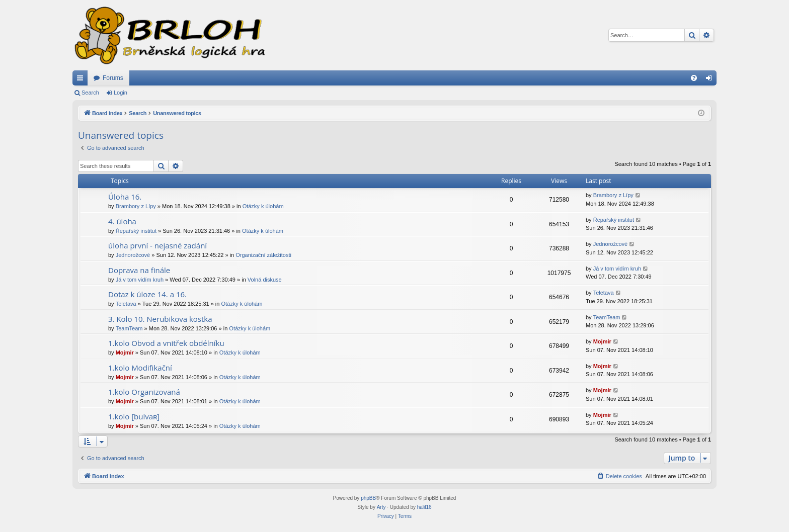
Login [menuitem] (711, 80)
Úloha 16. (125, 197)
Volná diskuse (265, 280)
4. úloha (122, 221)
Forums (113, 78)
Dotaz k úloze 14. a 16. (147, 294)
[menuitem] (694, 78)
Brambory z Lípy (136, 206)
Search (90, 93)
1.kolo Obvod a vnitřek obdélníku (166, 343)
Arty (381, 507)
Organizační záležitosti (263, 255)
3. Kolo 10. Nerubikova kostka (160, 319)
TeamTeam (129, 328)
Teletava (126, 304)
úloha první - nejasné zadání (157, 245)
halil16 (424, 507)
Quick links (82, 80)
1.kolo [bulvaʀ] (134, 416)
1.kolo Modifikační (140, 368)
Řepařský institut (136, 231)
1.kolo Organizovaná (144, 392)
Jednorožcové (133, 255)
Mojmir (125, 352)
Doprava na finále (139, 270)
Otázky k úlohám (263, 206)
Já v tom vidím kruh (140, 280)
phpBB (368, 498)
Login (121, 93)
